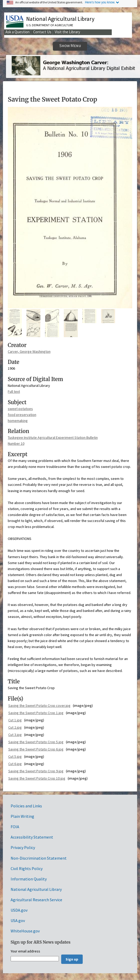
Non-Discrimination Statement (39, 858)
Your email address (25, 951)
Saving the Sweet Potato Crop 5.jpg (36, 742)
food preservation (22, 415)
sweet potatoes (20, 409)
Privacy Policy (23, 847)
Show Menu (70, 46)
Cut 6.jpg (15, 764)
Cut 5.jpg (15, 756)
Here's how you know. (100, 2)
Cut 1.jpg (15, 720)
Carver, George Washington (29, 351)
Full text (14, 391)
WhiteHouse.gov (25, 931)
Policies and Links (26, 806)
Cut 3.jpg (15, 735)
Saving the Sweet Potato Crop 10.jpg (37, 778)
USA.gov (18, 920)
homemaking (18, 421)
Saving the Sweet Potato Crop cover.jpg (39, 705)
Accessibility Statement (32, 837)
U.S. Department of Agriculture (50, 25)
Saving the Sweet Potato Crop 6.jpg (36, 749)
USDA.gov (19, 910)
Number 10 (16, 443)
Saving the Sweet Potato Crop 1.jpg (36, 713)
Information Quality (29, 879)
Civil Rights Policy (27, 868)
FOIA (15, 827)
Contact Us (42, 32)
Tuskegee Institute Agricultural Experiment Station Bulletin (53, 437)
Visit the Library (67, 32)
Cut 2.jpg (15, 727)
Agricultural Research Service (36, 900)
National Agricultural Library (60, 19)
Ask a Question (17, 32)
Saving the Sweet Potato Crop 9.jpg (36, 771)
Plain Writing (22, 816)
